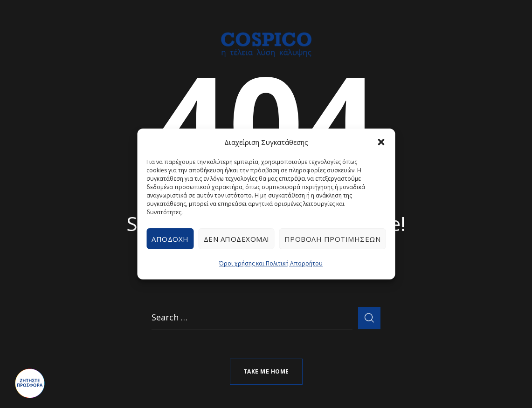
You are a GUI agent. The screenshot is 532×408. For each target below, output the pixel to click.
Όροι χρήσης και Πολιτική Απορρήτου (271, 263)
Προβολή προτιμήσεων (333, 239)
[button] (381, 142)
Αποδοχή (170, 239)
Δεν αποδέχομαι (237, 239)
